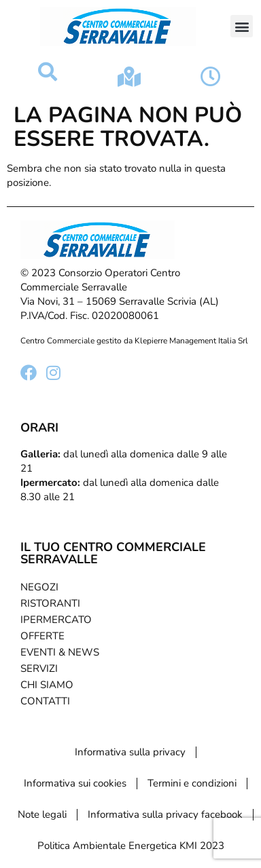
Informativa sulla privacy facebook (165, 814)
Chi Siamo (47, 685)
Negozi (39, 587)
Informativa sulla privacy (130, 752)
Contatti (45, 701)
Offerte (42, 636)
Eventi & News (60, 652)
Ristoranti (50, 603)
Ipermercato (56, 620)
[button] (242, 26)
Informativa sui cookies (75, 783)
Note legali (42, 814)
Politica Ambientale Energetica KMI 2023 (131, 846)
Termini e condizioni (192, 783)
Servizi (39, 668)
